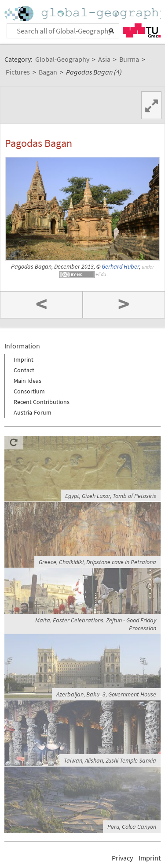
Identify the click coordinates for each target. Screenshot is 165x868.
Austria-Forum (33, 412)
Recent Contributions (42, 402)
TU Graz (142, 30)
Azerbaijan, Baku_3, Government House (106, 694)
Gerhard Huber (120, 267)
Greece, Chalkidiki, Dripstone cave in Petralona (97, 562)
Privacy (122, 858)
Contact (24, 370)
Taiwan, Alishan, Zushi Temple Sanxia (110, 760)
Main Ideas (27, 381)
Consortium (29, 391)
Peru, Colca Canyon (132, 827)
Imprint (24, 359)
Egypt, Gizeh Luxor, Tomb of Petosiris (111, 496)
